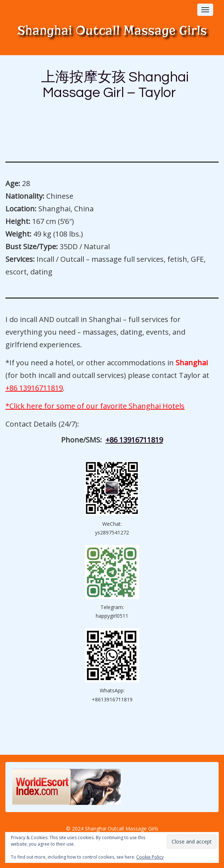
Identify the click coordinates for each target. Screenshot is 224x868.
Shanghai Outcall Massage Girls (112, 30)
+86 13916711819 (34, 388)
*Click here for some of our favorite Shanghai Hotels (95, 406)
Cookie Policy (150, 857)
